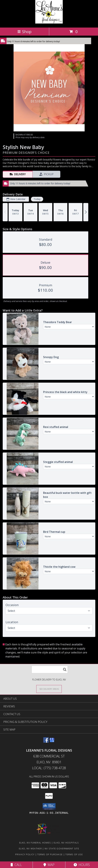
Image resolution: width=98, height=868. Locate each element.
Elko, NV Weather (30, 849)
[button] (49, 807)
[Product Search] (50, 669)
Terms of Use (74, 854)
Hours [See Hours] (82, 865)
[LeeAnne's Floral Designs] (49, 23)
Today (37, 199)
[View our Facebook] (46, 742)
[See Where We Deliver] (49, 689)
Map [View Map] (49, 865)
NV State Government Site (62, 849)
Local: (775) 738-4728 (49, 768)
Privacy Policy (25, 854)
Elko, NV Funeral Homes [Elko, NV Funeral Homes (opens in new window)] (35, 843)
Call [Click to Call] (16, 865)
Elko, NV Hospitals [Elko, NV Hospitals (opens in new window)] (66, 843)
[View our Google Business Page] (52, 742)
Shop (24, 32)
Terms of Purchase (50, 854)
